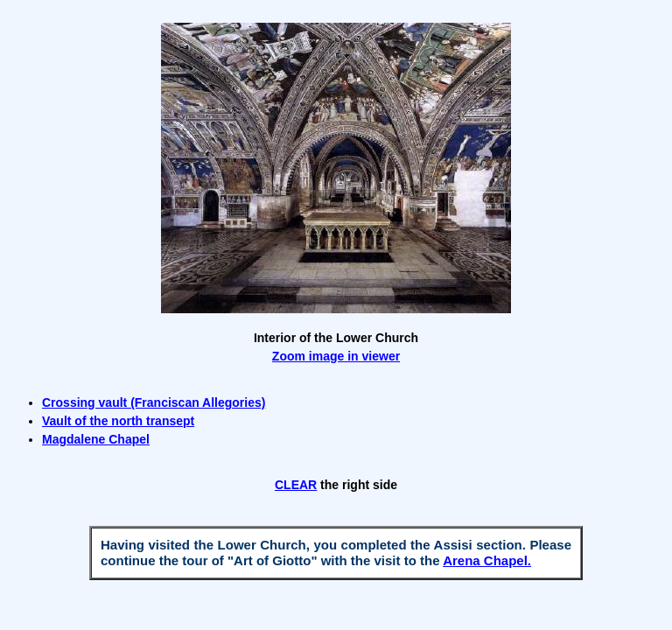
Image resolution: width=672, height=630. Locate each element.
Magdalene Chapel (96, 439)
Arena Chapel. (487, 560)
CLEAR (296, 485)
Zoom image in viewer (336, 356)
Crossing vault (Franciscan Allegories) (154, 402)
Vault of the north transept (118, 421)
